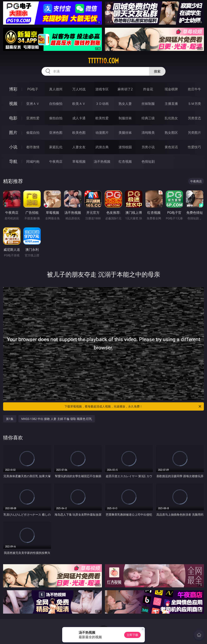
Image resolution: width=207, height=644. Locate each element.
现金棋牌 (171, 89)
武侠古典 (102, 147)
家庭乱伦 (56, 147)
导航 (13, 161)
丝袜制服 (148, 104)
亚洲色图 (56, 133)
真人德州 (56, 89)
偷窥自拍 (33, 133)
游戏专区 (102, 89)
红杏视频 (125, 161)
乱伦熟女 (171, 118)
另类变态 (194, 118)
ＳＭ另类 (194, 104)
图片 (13, 132)
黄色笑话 (171, 147)
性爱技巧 (194, 147)
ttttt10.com (103, 61)
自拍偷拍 (56, 104)
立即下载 (132, 635)
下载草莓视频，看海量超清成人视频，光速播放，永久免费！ (133, 406)
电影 (13, 118)
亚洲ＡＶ (33, 104)
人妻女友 (79, 147)
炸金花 (148, 89)
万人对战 (79, 89)
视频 (13, 103)
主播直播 (171, 104)
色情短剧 (148, 161)
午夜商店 (56, 161)
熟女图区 (171, 133)
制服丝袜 (125, 118)
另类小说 (148, 147)
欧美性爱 (102, 118)
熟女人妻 (125, 104)
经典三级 (148, 118)
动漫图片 (102, 133)
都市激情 (33, 147)
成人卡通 (79, 118)
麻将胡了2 (125, 89)
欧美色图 (79, 133)
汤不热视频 (102, 161)
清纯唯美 (148, 133)
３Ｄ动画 (102, 104)
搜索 (157, 71)
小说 (13, 147)
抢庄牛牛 (194, 89)
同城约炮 (33, 161)
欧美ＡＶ (79, 104)
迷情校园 (125, 147)
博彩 (13, 89)
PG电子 (33, 89)
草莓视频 (79, 161)
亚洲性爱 (33, 118)
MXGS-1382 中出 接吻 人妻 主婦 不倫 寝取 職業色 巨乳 (57, 419)
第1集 (10, 419)
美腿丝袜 (125, 133)
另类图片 (194, 133)
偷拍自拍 (56, 118)
